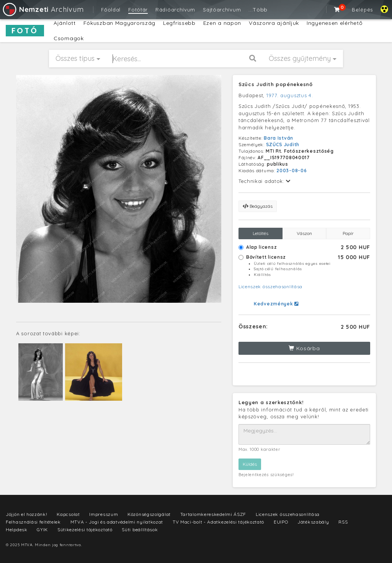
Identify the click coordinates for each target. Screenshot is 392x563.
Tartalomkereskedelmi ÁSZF (213, 514)
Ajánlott (65, 23)
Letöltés (261, 233)
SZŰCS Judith (283, 144)
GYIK (42, 530)
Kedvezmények (276, 304)
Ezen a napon (222, 23)
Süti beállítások (140, 530)
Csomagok (69, 38)
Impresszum (104, 514)
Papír (348, 233)
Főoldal (111, 10)
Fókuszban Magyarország (119, 23)
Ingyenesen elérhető (334, 23)
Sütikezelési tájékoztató (85, 530)
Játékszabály (313, 522)
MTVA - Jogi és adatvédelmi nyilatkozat (117, 522)
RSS (343, 522)
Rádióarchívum (175, 10)
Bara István (278, 138)
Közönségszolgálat (149, 514)
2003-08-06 (292, 171)
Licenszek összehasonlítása (270, 286)
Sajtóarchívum (222, 10)
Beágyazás (258, 206)
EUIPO (281, 522)
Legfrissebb (179, 23)
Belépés (362, 10)
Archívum (43, 9)
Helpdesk (17, 530)
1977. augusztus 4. (290, 95)
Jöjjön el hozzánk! (27, 514)
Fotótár (138, 10)
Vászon (304, 233)
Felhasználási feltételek (33, 522)
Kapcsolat (68, 514)
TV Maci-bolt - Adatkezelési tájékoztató (218, 522)
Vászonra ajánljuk (274, 23)
